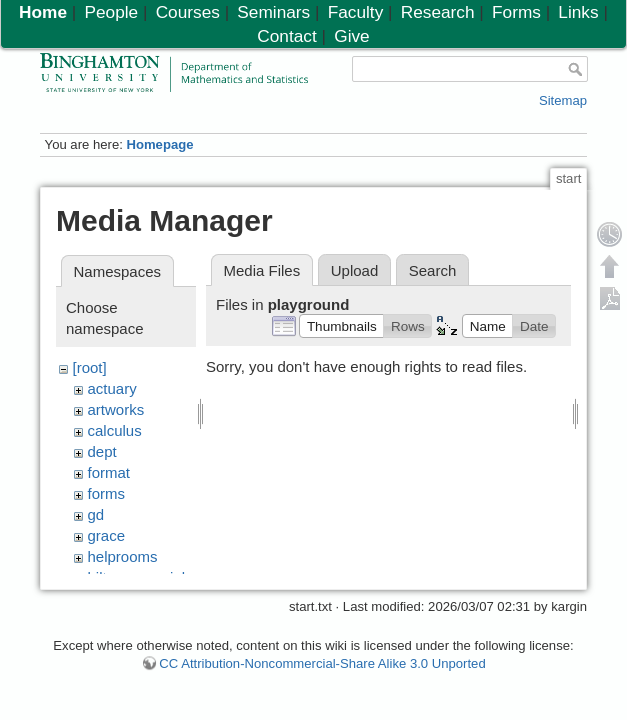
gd (96, 514)
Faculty (356, 12)
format (109, 472)
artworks (116, 409)
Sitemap (563, 100)
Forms (516, 12)
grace (107, 535)
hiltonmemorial (137, 577)
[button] (341, 326)
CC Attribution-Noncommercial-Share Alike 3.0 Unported (322, 673)
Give (351, 36)
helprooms (123, 556)
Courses (188, 12)
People (111, 12)
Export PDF (610, 298)
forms (107, 493)
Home (43, 12)
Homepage (159, 144)
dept (102, 451)
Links (578, 12)
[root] (90, 367)
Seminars (273, 12)
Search (433, 270)
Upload (355, 270)
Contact (286, 36)
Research (438, 12)
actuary (112, 388)
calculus (115, 430)
